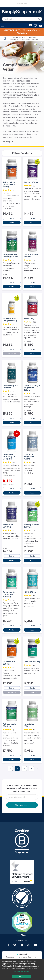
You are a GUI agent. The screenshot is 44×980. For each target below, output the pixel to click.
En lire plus (8, 142)
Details (12, 218)
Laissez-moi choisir (22, 972)
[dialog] (22, 969)
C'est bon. (22, 976)
